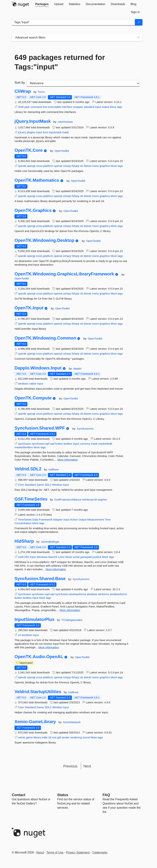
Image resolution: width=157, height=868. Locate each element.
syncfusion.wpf (40, 444)
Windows (42, 557)
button (59, 444)
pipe (27, 107)
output (105, 107)
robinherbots (65, 122)
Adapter (58, 520)
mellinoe (53, 469)
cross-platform (45, 166)
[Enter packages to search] (73, 22)
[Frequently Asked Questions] (106, 795)
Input (66, 485)
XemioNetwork (72, 722)
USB (21, 557)
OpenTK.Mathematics (37, 180)
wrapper (78, 107)
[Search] (139, 22)
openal (58, 166)
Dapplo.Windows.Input (38, 368)
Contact (19, 795)
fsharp (76, 166)
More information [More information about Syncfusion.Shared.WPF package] (68, 460)
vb (81, 166)
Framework (46, 520)
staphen (102, 500)
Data (35, 520)
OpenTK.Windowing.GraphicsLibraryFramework (64, 274)
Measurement (96, 520)
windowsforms (118, 594)
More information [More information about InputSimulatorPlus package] (49, 647)
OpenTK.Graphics (33, 210)
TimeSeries (25, 520)
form (46, 132)
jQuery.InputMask (33, 121)
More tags (116, 107)
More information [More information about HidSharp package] (56, 569)
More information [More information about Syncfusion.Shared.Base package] (70, 610)
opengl (31, 166)
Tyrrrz (41, 92)
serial (76, 557)
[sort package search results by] (83, 83)
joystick (97, 557)
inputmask (55, 132)
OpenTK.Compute (33, 398)
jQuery (22, 132)
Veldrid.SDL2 (28, 469)
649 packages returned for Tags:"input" (60, 62)
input (98, 107)
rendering (76, 737)
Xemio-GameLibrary (35, 722)
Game (40, 485)
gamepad (86, 557)
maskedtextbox (24, 447)
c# (19, 635)
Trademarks (100, 852)
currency (85, 444)
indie (45, 737)
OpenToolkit (62, 151)
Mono (69, 557)
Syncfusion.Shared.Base (40, 579)
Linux (61, 557)
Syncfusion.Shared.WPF (40, 428)
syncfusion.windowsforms (71, 594)
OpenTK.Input (29, 308)
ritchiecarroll (90, 500)
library (37, 737)
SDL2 (48, 485)
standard (89, 107)
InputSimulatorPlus (34, 619)
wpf (52, 444)
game (29, 737)
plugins (31, 132)
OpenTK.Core (29, 150)
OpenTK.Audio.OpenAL (39, 657)
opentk (22, 166)
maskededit (105, 444)
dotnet (87, 166)
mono (95, 166)
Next (87, 766)
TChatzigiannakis (72, 620)
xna (54, 737)
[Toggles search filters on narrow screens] (138, 38)
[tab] (42, 4)
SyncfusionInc (85, 429)
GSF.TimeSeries (31, 499)
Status (63, 795)
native (33, 384)
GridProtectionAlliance (68, 500)
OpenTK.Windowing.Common (45, 338)
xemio (22, 737)
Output (82, 520)
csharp (67, 166)
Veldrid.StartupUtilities (38, 692)
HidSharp (24, 541)
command (36, 107)
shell (21, 107)
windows (23, 384)
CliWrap (23, 91)
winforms (103, 594)
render (65, 737)
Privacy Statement (78, 852)
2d (50, 737)
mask (66, 132)
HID (27, 557)
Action (74, 520)
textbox (68, 444)
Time (108, 520)
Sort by (20, 83)
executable (55, 107)
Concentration (23, 523)
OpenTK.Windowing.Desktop (44, 240)
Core (21, 485)
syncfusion (24, 444)
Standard (30, 485)
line (45, 107)
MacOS (53, 557)
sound (86, 737)
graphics (105, 166)
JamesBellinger (50, 542)
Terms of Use (55, 852)
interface (67, 107)
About (40, 852)
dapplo (77, 368)
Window (57, 485)
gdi (59, 737)
